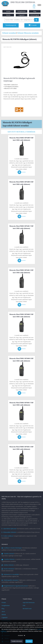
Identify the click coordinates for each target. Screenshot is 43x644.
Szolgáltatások (21, 11)
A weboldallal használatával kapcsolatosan (21, 532)
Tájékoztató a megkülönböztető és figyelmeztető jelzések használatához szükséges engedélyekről (20, 588)
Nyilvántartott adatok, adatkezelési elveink (21, 529)
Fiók (24, 605)
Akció (3, 611)
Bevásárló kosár (27, 609)
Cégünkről (22, 15)
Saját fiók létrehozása (29, 603)
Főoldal (8, 11)
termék (33, 25)
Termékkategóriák (11, 25)
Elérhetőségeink (35, 15)
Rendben (29, 641)
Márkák (8, 15)
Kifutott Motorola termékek (21, 132)
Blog (35, 11)
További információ (17, 641)
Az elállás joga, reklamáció (15, 565)
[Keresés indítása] (36, 20)
